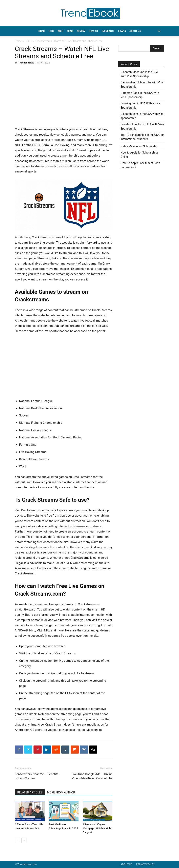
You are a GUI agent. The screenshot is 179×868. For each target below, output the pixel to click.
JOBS (51, 31)
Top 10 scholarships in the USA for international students (142, 137)
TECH (61, 31)
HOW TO (93, 31)
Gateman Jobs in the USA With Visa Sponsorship (140, 95)
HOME (42, 31)
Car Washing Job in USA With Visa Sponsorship (142, 85)
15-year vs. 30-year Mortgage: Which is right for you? (97, 828)
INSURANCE (108, 31)
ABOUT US (126, 864)
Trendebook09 (26, 63)
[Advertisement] (64, 97)
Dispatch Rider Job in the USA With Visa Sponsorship (139, 74)
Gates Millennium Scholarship (139, 146)
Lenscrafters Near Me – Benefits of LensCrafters (37, 776)
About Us (135, 31)
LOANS (122, 31)
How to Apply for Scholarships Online (140, 155)
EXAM (70, 31)
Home (18, 41)
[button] (159, 31)
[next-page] (24, 840)
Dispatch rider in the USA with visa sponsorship (142, 116)
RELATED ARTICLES (30, 792)
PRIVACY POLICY (145, 864)
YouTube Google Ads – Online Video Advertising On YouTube (92, 776)
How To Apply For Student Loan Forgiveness (140, 165)
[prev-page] (17, 840)
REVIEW (81, 31)
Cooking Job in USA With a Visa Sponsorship (140, 105)
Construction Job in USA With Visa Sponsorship (142, 126)
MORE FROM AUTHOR (61, 792)
